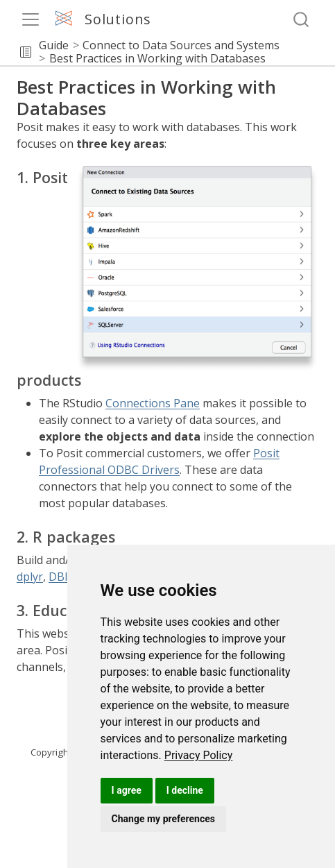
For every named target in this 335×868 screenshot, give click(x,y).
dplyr (30, 577)
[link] (199, 755)
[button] (26, 52)
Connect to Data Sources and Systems (181, 45)
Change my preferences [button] (163, 819)
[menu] (31, 19)
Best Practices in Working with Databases (157, 58)
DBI (58, 577)
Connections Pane (153, 403)
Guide (54, 45)
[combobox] (302, 20)
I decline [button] (185, 790)
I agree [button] (127, 790)
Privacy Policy (199, 755)
